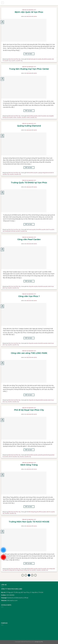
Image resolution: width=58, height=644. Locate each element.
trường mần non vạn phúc (30, 570)
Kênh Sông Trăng (29, 465)
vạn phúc (13, 61)
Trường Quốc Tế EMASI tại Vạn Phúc (29, 183)
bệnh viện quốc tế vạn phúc (35, 59)
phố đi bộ (41, 455)
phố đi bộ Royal (47, 455)
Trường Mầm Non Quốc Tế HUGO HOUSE (29, 522)
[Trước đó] (22, 575)
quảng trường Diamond (44, 173)
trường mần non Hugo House (16, 570)
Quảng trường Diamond (29, 126)
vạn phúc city (19, 61)
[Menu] (2, 3)
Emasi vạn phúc (32, 230)
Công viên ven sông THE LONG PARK (29, 353)
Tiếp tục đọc (29, 54)
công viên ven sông (33, 400)
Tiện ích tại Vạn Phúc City (29, 10)
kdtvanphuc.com (12, 601)
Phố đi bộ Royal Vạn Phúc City (29, 410)
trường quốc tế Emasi (10, 231)
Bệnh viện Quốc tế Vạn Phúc (29, 12)
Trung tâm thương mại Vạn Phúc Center (29, 69)
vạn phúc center (26, 117)
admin (35, 16)
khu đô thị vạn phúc (47, 59)
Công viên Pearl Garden (29, 239)
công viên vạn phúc (33, 286)
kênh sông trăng (32, 512)
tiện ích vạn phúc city (43, 116)
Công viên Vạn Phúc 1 (29, 296)
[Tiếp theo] (36, 575)
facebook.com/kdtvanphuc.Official (18, 598)
